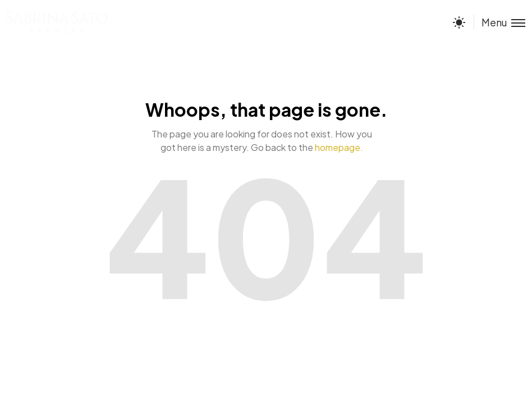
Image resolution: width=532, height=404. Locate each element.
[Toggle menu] (499, 22)
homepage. (339, 147)
